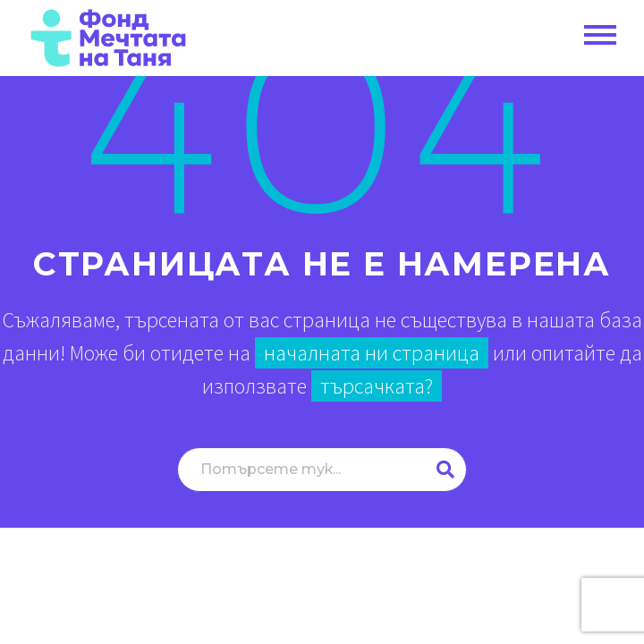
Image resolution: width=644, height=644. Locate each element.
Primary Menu (600, 35)
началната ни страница (372, 353)
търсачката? (377, 386)
